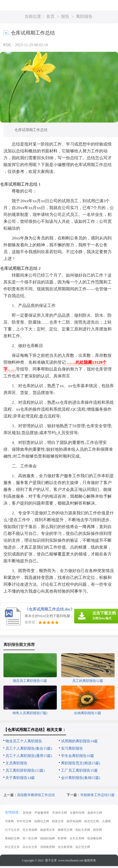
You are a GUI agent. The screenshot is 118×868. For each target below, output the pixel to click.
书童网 (9, 821)
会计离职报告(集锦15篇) (81, 778)
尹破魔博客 (42, 813)
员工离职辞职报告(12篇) (25, 770)
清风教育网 (47, 847)
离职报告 (84, 17)
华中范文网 (24, 821)
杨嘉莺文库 (47, 830)
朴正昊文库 (12, 847)
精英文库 (58, 821)
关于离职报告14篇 (20, 778)
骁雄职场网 (47, 838)
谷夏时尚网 (77, 813)
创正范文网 (83, 847)
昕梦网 (62, 838)
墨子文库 (51, 860)
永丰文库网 (77, 838)
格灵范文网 (92, 821)
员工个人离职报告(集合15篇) (29, 748)
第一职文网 (30, 838)
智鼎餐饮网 (94, 838)
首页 (50, 17)
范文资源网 (30, 830)
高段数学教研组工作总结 (36, 795)
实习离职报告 (72, 748)
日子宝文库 (12, 830)
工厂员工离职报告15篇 (79, 770)
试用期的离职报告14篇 (79, 741)
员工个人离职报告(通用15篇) (29, 756)
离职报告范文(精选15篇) (81, 763)
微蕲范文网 (65, 830)
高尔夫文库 (30, 847)
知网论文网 (42, 821)
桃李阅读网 (74, 821)
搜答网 (97, 830)
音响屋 (27, 813)
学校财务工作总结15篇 (97, 795)
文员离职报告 (16, 763)
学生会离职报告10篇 (77, 756)
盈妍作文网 (95, 813)
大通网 (106, 821)
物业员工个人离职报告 (24, 741)
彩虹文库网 (83, 830)
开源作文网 (59, 813)
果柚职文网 (12, 838)
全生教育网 (65, 847)
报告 (65, 17)
